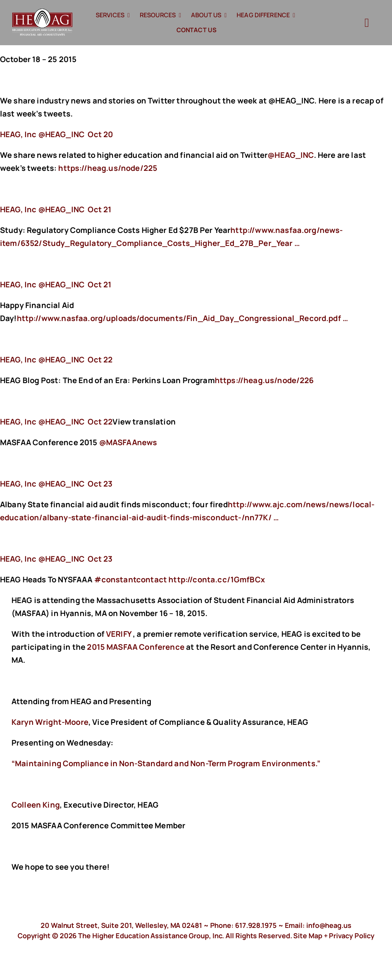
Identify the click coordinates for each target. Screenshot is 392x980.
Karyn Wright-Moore (50, 722)
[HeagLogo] (42, 12)
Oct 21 (100, 209)
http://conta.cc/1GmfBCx (217, 579)
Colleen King (36, 805)
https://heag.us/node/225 (109, 168)
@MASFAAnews (128, 442)
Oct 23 (100, 484)
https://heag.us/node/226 (265, 380)
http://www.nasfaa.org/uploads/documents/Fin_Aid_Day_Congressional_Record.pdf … (182, 318)
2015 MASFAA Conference (136, 647)
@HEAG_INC (291, 155)
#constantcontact (131, 579)
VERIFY (119, 634)
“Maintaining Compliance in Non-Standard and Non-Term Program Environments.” (166, 763)
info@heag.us (329, 925)
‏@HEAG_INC (43, 134)
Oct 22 (100, 360)
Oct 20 (100, 134)
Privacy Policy (352, 936)
